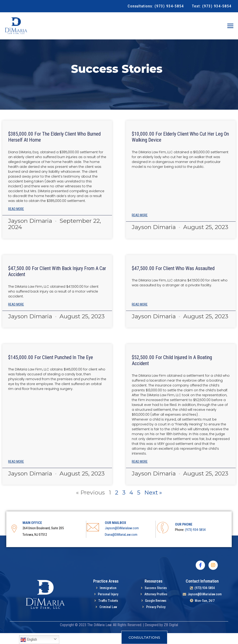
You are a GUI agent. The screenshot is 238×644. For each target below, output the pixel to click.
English (29, 640)
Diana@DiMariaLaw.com (121, 545)
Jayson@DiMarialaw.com (122, 539)
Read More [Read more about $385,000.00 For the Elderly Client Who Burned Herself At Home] (16, 220)
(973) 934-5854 (195, 541)
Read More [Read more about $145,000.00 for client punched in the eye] (16, 472)
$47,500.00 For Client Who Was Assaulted (174, 279)
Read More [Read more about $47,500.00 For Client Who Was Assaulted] (140, 315)
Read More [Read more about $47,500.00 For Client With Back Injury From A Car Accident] (16, 315)
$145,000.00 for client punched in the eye (51, 368)
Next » (153, 503)
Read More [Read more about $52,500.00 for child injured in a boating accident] (140, 472)
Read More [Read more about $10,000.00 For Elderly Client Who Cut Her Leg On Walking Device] (140, 226)
